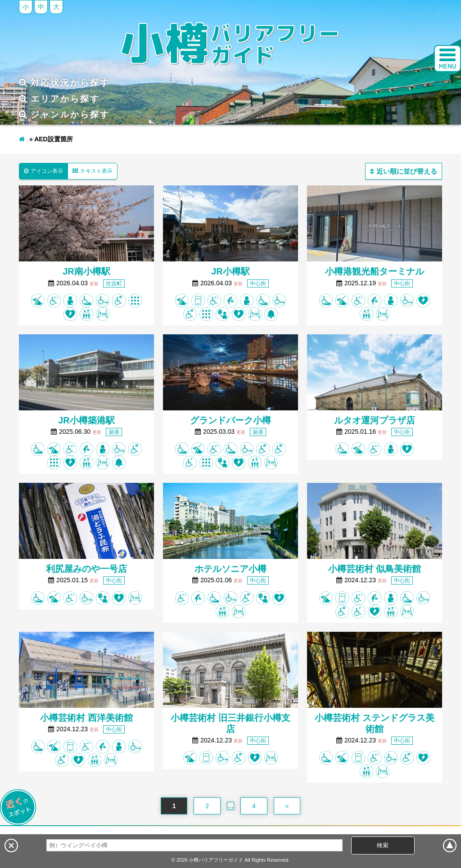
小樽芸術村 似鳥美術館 (375, 569)
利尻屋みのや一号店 (86, 569)
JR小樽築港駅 (86, 420)
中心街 (258, 283)
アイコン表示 (43, 171)
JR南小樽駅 (86, 271)
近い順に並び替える (404, 171)
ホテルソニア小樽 (230, 569)
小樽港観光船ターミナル (375, 271)
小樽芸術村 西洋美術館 (86, 718)
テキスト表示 (93, 171)
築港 (114, 432)
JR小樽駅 (230, 271)
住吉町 (114, 283)
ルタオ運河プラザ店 (375, 420)
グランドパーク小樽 (230, 420)
